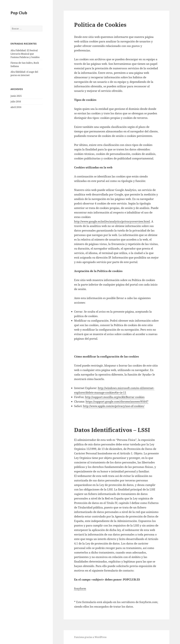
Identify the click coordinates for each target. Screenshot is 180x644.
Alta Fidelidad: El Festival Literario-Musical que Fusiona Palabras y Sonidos (25, 54)
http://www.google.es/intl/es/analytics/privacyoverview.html (112, 221)
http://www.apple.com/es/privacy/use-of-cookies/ (114, 406)
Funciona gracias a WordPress (90, 637)
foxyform (80, 589)
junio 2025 (16, 96)
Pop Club (19, 13)
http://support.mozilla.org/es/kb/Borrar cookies (115, 397)
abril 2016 (16, 107)
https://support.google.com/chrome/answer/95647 (117, 402)
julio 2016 (16, 102)
